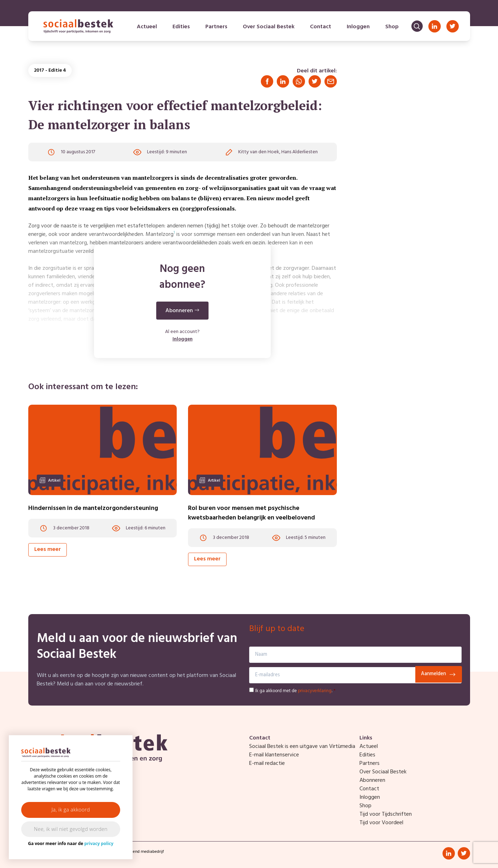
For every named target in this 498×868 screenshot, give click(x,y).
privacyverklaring (315, 691)
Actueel (147, 27)
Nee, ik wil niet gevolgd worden (71, 829)
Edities (181, 27)
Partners (216, 27)
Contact (321, 27)
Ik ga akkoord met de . (295, 691)
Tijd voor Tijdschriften (386, 814)
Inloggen (358, 27)
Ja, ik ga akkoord (71, 810)
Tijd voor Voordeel (381, 823)
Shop (392, 27)
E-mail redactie (267, 763)
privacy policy (99, 843)
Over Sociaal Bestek (269, 27)
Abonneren (372, 780)
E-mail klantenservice (274, 755)
